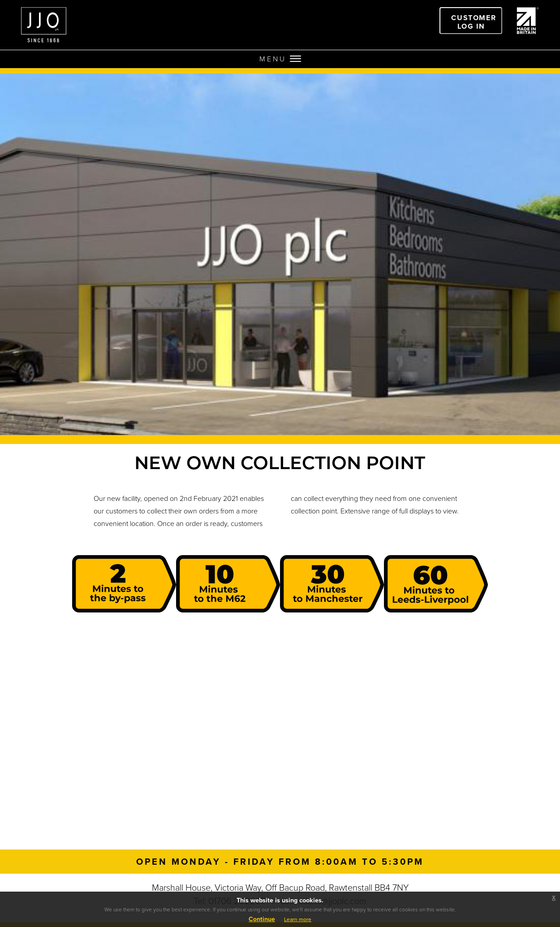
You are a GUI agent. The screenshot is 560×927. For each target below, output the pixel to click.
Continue (262, 919)
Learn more (298, 919)
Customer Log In (474, 22)
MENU (280, 59)
